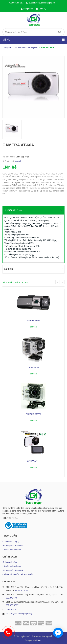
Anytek (18, 161)
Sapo (40, 640)
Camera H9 (33, 367)
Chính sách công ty (11, 541)
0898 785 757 (17, 3)
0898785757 (11, 609)
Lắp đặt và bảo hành (12, 549)
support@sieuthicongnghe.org (42, 3)
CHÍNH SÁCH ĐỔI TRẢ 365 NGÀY (18, 574)
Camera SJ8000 (33, 414)
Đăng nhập (27, 9)
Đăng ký (41, 9)
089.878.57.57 (22, 590)
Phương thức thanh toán (13, 545)
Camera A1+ (33, 461)
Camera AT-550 (33, 320)
